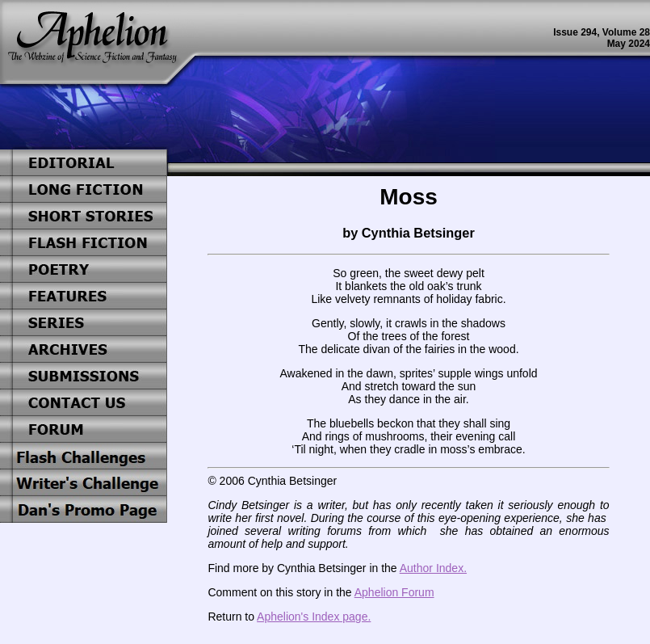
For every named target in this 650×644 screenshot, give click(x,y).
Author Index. (433, 568)
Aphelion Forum (394, 592)
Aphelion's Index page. (314, 617)
